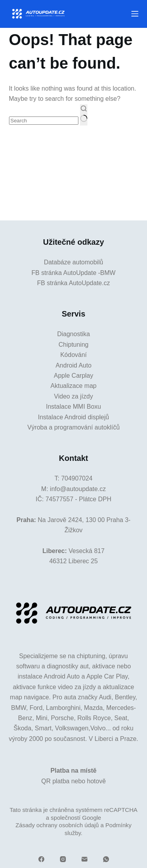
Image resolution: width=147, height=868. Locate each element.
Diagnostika (74, 334)
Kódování (74, 355)
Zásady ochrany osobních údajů (57, 825)
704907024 (77, 478)
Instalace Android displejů (73, 417)
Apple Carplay (73, 376)
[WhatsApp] (106, 859)
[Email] (84, 859)
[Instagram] (63, 859)
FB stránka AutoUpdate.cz (74, 283)
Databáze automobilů (73, 262)
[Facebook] (41, 859)
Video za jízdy (73, 396)
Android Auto (74, 365)
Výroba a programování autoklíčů (74, 427)
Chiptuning (73, 345)
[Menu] (135, 14)
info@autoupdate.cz (78, 489)
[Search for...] (44, 121)
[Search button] (84, 115)
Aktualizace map (73, 386)
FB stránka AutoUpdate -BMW (73, 273)
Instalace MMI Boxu (73, 407)
